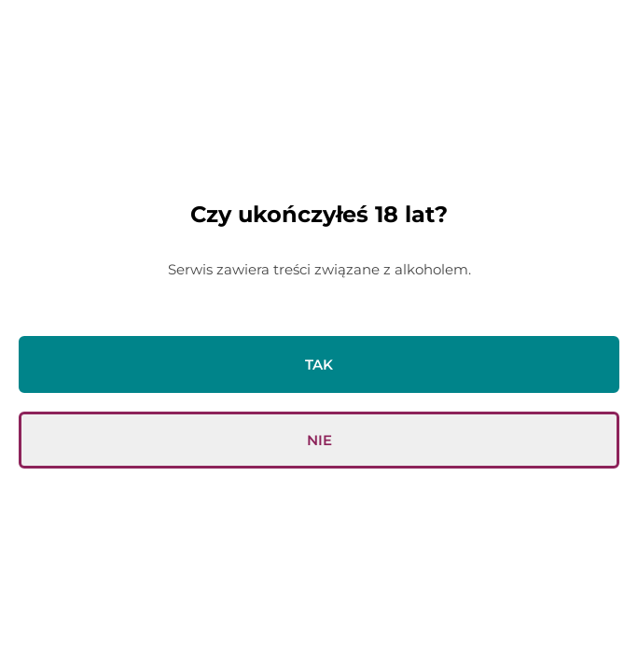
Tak (319, 364)
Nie (319, 440)
